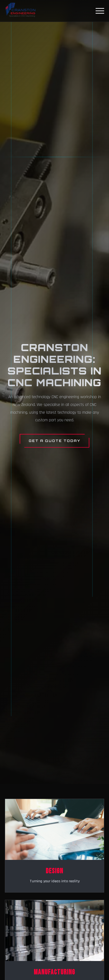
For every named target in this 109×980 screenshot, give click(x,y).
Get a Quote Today (54, 441)
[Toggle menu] (100, 11)
